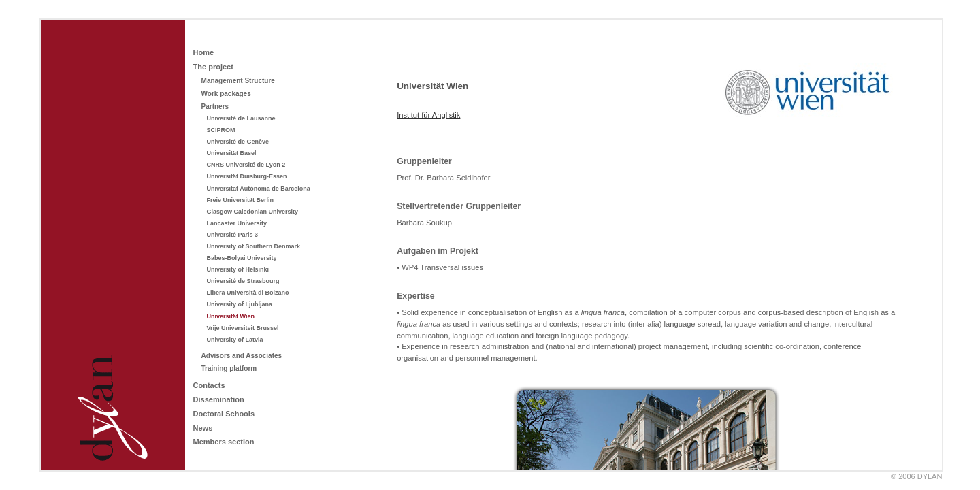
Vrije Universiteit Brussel (243, 328)
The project (213, 67)
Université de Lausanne (241, 118)
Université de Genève (238, 142)
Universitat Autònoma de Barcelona (259, 189)
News (203, 428)
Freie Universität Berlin (241, 200)
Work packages (226, 94)
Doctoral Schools (224, 414)
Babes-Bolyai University (242, 258)
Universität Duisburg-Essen (247, 176)
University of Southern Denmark (254, 246)
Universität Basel (232, 153)
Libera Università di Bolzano (248, 293)
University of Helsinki (238, 269)
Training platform (229, 369)
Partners (215, 107)
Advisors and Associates (242, 356)
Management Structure (238, 81)
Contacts (209, 385)
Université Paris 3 (233, 235)
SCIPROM (221, 130)
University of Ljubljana (240, 304)
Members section (224, 442)
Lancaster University (237, 223)
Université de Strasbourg (243, 281)
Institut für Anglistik (428, 115)
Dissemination (219, 399)
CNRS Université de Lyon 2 (246, 165)
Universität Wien (231, 316)
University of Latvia (235, 340)
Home (204, 52)
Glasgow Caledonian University (253, 212)
